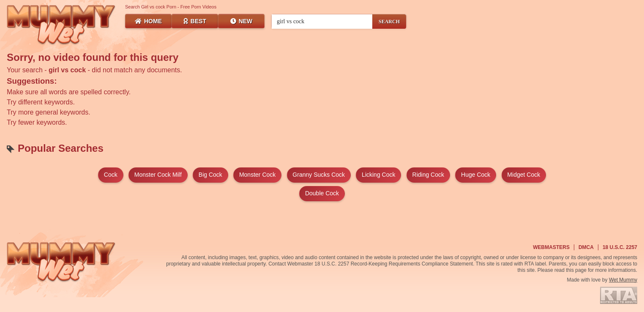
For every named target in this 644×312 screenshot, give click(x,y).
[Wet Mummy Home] (61, 25)
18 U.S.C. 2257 (620, 247)
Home (148, 21)
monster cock (257, 175)
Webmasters (551, 247)
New (241, 21)
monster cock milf (158, 175)
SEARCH (389, 22)
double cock (322, 193)
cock (111, 175)
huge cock (476, 175)
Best (195, 21)
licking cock (378, 175)
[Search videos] (322, 22)
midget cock (524, 175)
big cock (210, 175)
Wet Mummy (623, 280)
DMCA (586, 247)
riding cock (428, 175)
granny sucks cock (319, 175)
